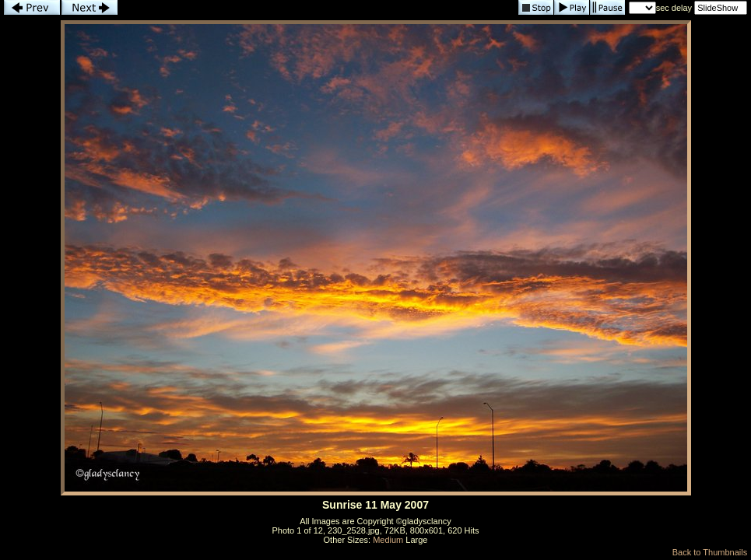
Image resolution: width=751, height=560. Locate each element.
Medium (388, 540)
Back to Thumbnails (710, 552)
